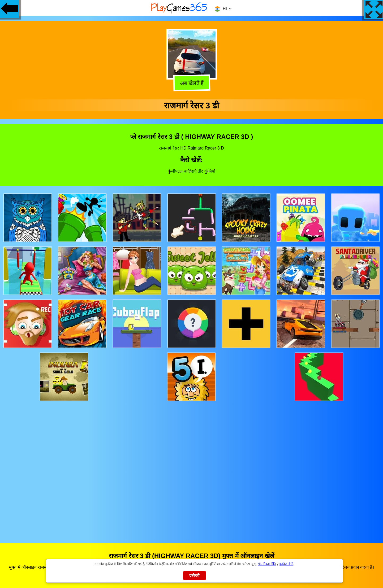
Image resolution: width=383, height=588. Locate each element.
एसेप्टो (194, 576)
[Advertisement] (192, 467)
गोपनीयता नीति (267, 564)
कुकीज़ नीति (286, 564)
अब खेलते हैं (191, 84)
